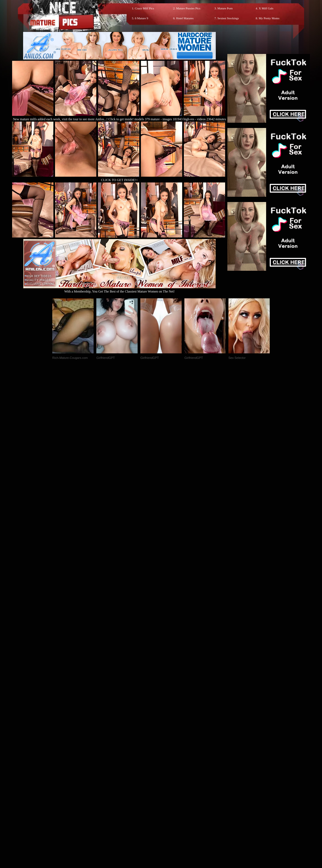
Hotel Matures (185, 18)
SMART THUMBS (171, 753)
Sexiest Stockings (228, 18)
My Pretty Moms (269, 18)
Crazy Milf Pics (144, 8)
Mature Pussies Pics (188, 8)
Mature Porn (225, 8)
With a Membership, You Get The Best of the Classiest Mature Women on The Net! (119, 289)
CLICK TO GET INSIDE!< (119, 180)
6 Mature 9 (141, 18)
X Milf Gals (266, 8)
